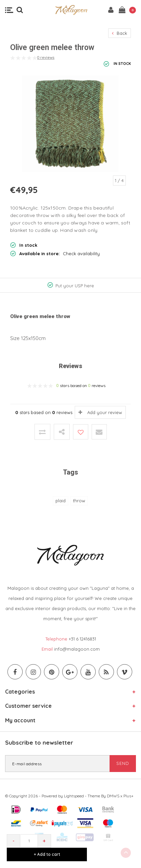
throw (79, 501)
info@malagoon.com (77, 649)
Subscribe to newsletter (39, 742)
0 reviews (46, 57)
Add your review (105, 412)
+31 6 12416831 (82, 639)
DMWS (113, 796)
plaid (61, 501)
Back (120, 33)
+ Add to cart (47, 854)
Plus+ (128, 796)
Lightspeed (74, 796)
